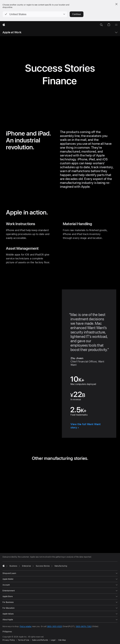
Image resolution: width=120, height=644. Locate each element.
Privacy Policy (9, 640)
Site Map (62, 640)
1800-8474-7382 (83, 626)
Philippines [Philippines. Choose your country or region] (7, 632)
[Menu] (116, 25)
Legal (53, 640)
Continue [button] (77, 14)
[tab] (53, 536)
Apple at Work (12, 32)
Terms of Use (24, 640)
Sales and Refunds (40, 640)
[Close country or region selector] (116, 4)
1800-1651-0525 (54, 626)
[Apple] (4, 25)
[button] (35, 14)
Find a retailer (26, 626)
